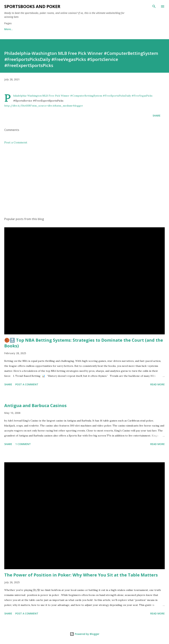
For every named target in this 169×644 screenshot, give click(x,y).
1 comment (23, 444)
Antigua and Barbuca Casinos (35, 405)
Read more (158, 384)
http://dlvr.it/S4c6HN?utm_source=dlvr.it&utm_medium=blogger (44, 106)
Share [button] (157, 116)
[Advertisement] (84, 181)
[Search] (154, 6)
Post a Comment (16, 142)
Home (8, 29)
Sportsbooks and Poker (32, 6)
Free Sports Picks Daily (35, 29)
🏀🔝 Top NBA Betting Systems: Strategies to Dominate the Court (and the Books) (84, 343)
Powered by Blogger (85, 634)
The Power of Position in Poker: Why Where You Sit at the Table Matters (81, 575)
